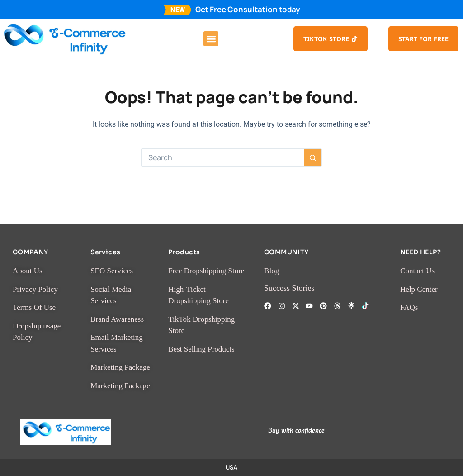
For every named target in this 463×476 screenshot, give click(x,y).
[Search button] (313, 157)
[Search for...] (222, 157)
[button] (211, 39)
